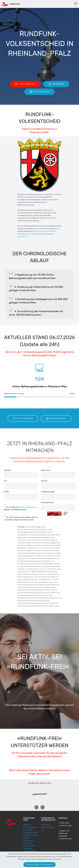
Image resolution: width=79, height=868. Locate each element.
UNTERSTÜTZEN (29, 851)
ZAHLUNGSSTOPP (30, 828)
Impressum (45, 825)
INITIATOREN (28, 849)
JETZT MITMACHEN (25, 84)
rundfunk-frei (15, 4)
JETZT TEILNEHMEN (23, 418)
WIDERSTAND (28, 841)
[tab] (39, 276)
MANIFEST (27, 825)
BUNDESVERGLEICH (56, 418)
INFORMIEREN (56, 84)
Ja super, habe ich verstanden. (39, 864)
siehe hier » (22, 236)
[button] (39, 276)
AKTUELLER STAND (40, 92)
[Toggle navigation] (76, 3)
